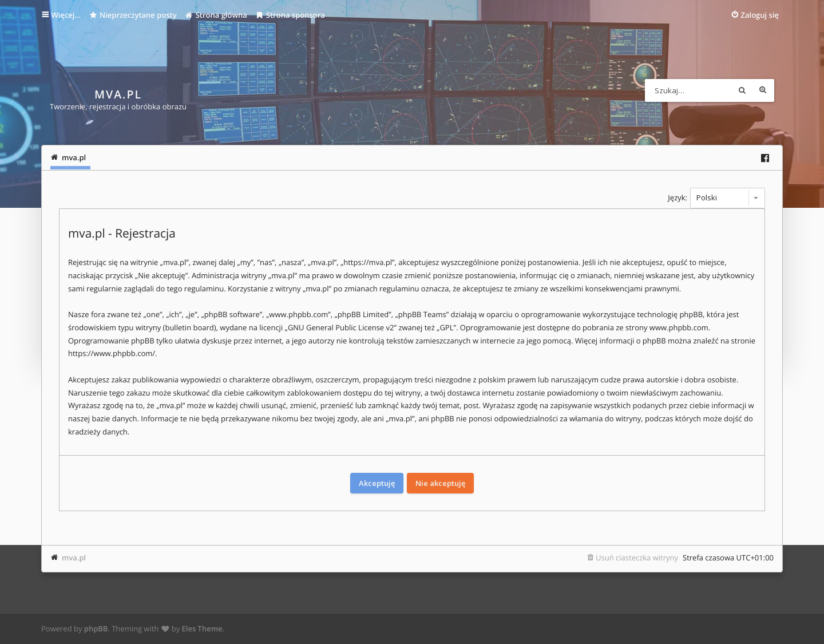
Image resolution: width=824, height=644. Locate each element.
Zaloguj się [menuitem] (760, 15)
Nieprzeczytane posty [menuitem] (133, 15)
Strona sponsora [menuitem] (290, 15)
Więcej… (66, 15)
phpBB (96, 629)
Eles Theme (202, 629)
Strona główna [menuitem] (216, 15)
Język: (678, 197)
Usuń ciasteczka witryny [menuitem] (637, 558)
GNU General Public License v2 (341, 327)
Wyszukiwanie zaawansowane (763, 90)
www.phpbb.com (679, 327)
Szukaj (742, 90)
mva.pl (74, 558)
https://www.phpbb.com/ (112, 353)
